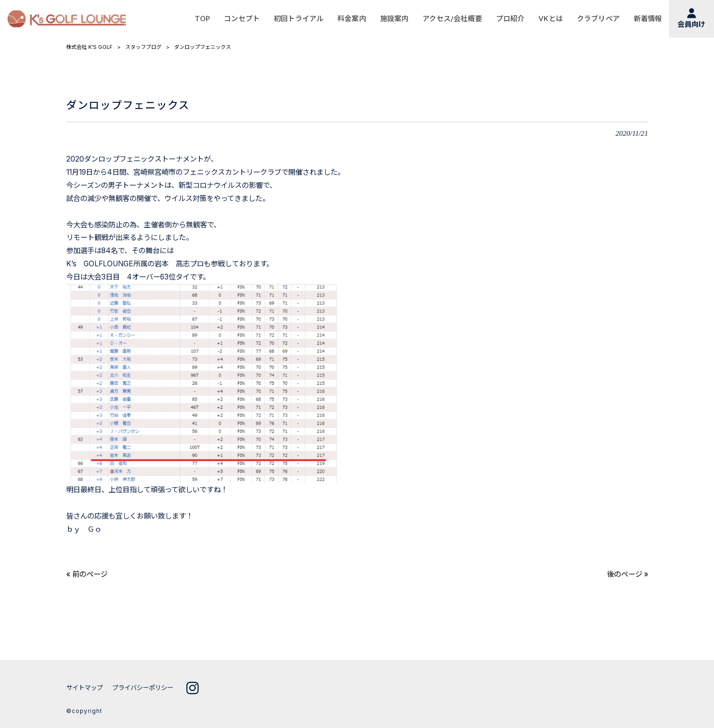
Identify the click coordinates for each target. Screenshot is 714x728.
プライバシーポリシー (143, 688)
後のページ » (628, 574)
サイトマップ (84, 688)
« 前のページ (87, 574)
